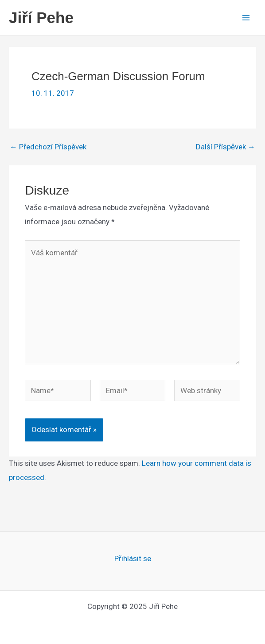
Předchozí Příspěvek (48, 147)
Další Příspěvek (226, 147)
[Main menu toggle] (246, 18)
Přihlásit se (133, 558)
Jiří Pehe (41, 18)
